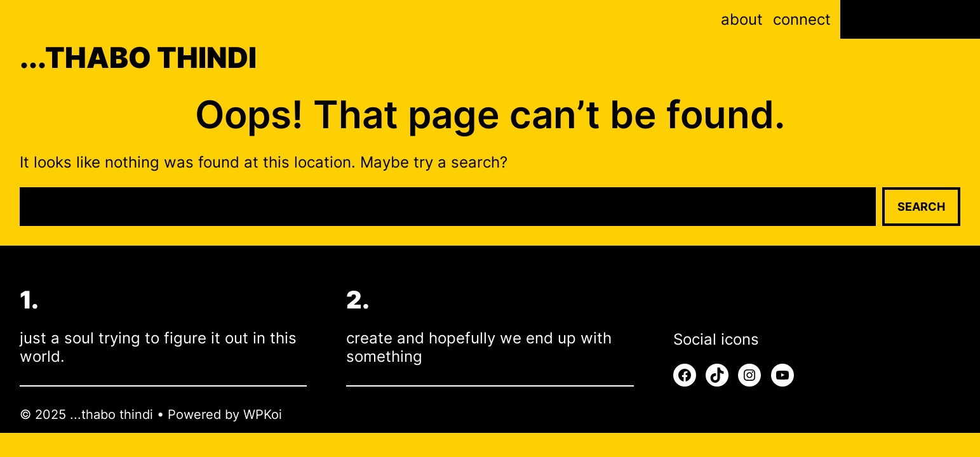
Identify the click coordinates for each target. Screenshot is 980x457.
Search (921, 207)
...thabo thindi (138, 57)
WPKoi (263, 414)
